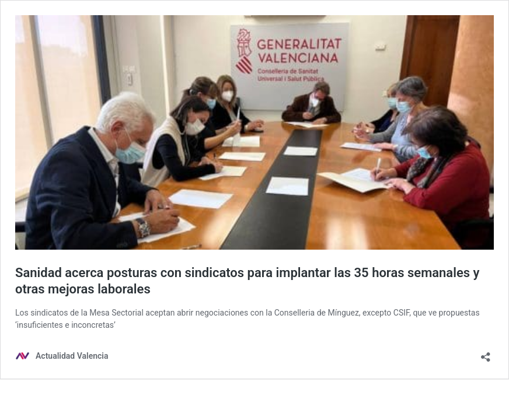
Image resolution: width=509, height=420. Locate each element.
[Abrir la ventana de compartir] (486, 353)
